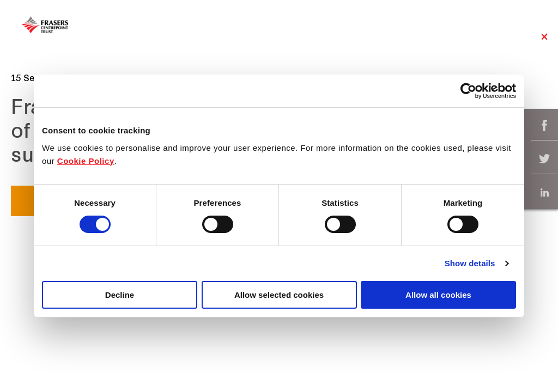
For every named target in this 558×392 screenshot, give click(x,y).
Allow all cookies (438, 295)
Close (544, 42)
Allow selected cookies (279, 295)
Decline (120, 295)
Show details (470, 263)
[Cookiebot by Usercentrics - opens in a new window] (468, 91)
